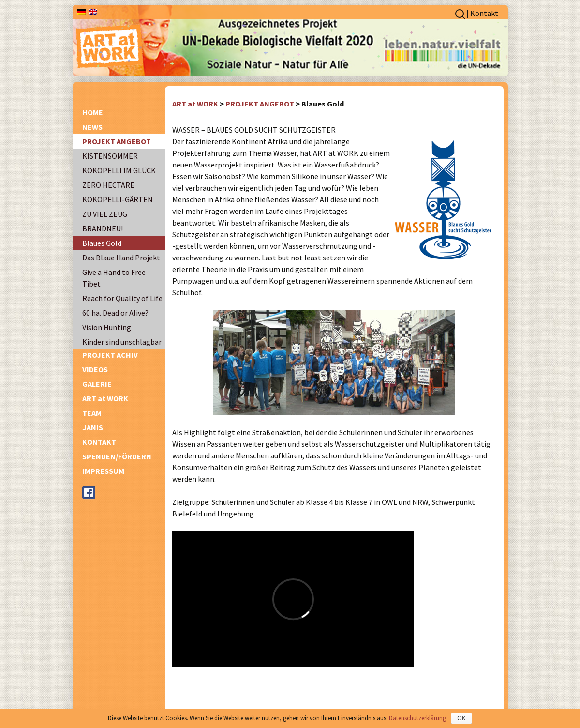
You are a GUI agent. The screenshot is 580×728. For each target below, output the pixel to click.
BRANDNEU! (103, 228)
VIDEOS (95, 369)
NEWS (92, 127)
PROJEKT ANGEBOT (117, 141)
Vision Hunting (107, 327)
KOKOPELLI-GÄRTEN (118, 199)
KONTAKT (99, 442)
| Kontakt (482, 13)
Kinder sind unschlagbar (122, 342)
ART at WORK (105, 398)
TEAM (92, 413)
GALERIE (97, 384)
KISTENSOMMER (110, 156)
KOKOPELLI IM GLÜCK (119, 170)
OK (461, 718)
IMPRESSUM (103, 471)
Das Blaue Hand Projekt (121, 258)
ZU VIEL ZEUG (105, 214)
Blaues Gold (102, 243)
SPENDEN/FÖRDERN (117, 456)
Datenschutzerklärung (417, 718)
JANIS (93, 427)
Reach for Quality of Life (122, 298)
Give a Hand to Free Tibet (114, 278)
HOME (93, 112)
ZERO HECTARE (108, 185)
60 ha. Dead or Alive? (115, 313)
